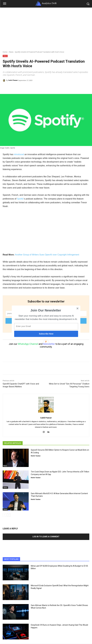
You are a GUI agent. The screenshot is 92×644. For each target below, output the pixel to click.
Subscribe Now (46, 334)
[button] (46, 310)
